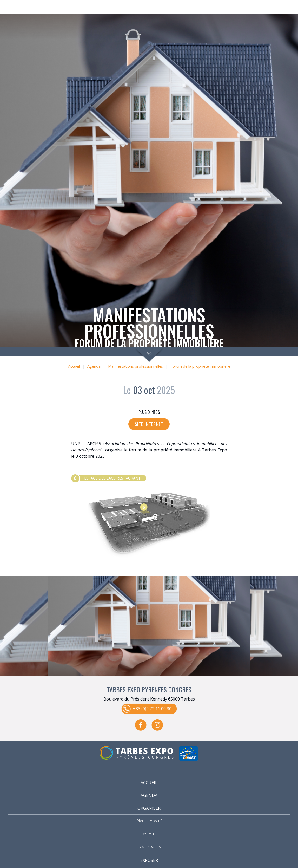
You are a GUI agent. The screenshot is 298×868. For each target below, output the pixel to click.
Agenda (94, 366)
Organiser (149, 808)
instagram (157, 725)
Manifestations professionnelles (135, 366)
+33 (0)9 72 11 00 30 (152, 708)
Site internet (149, 424)
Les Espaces (149, 846)
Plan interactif (149, 821)
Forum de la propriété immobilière (200, 366)
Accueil (74, 366)
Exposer (149, 860)
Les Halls (149, 834)
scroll (149, 355)
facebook (141, 725)
